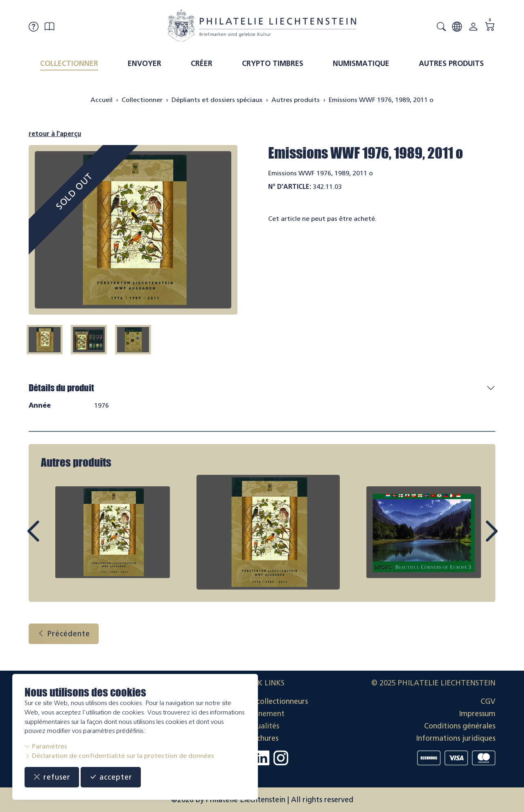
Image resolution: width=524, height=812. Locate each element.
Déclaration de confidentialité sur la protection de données (119, 756)
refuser (52, 777)
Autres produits (451, 64)
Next (472, 539)
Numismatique (361, 64)
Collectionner (69, 64)
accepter (111, 777)
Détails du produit (61, 388)
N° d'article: (290, 187)
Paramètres (46, 746)
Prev (52, 539)
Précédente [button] (64, 634)
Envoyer (145, 64)
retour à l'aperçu (55, 134)
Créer (202, 64)
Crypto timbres (273, 64)
